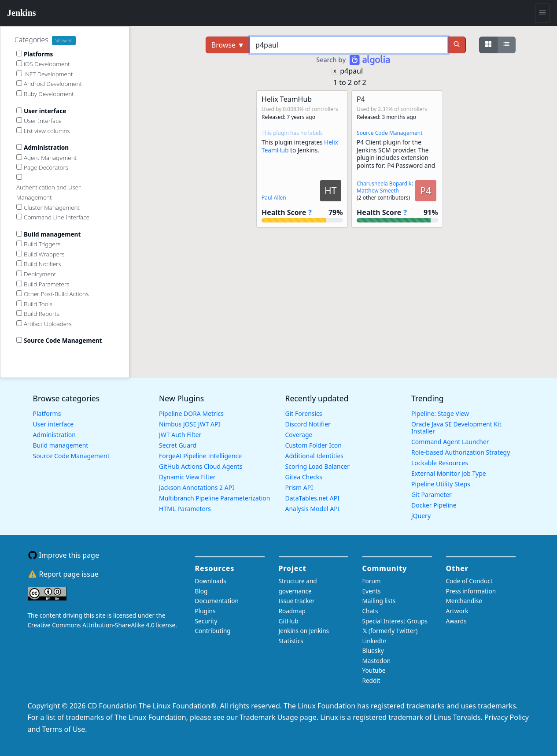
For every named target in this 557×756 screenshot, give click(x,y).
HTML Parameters (185, 509)
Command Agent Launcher (450, 442)
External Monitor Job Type (449, 473)
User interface (53, 424)
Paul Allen (274, 198)
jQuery (421, 516)
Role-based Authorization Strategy (461, 452)
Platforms (47, 413)
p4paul (351, 71)
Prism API (299, 487)
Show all (64, 41)
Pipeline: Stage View (440, 413)
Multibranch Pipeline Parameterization (215, 498)
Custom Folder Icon (314, 445)
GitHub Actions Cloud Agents (201, 466)
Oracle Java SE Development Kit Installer (456, 428)
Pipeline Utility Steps (441, 484)
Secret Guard (178, 445)
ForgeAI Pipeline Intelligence (200, 456)
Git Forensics (304, 413)
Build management (61, 445)
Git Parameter (432, 495)
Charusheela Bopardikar (387, 183)
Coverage (299, 435)
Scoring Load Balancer (318, 466)
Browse (228, 45)
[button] (302, 159)
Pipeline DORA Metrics (191, 413)
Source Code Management (389, 133)
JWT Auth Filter (180, 435)
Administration (54, 435)
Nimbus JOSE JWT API (190, 424)
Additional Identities (315, 456)
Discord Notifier (308, 424)
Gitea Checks (304, 477)
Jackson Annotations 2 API (197, 487)
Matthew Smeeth (378, 191)
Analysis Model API (313, 509)
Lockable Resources (440, 463)
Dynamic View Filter (187, 477)
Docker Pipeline (434, 505)
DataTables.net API (312, 498)
